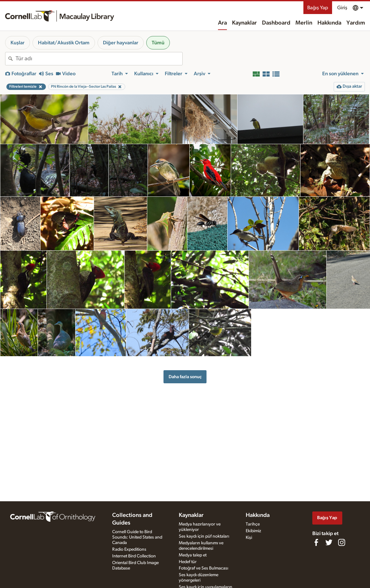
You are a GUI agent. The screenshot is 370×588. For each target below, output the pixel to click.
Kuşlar (18, 43)
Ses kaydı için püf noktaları (204, 536)
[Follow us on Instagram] (342, 542)
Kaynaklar (244, 23)
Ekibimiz (253, 531)
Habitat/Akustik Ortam (64, 43)
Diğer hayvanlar (121, 43)
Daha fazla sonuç (185, 377)
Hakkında (329, 23)
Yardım (356, 23)
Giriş (342, 8)
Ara (222, 23)
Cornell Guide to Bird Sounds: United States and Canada (137, 537)
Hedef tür (188, 562)
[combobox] (99, 59)
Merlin (304, 23)
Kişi (249, 538)
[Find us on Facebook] (316, 542)
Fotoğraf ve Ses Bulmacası (203, 568)
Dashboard (276, 23)
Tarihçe (253, 524)
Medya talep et (193, 555)
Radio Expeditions (129, 549)
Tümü (158, 43)
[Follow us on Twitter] (329, 542)
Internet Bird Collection (134, 556)
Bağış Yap (318, 8)
